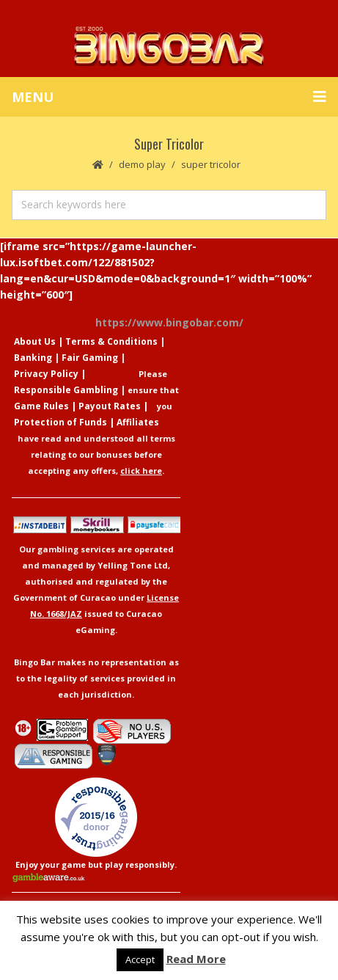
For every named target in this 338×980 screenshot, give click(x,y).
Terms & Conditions (111, 341)
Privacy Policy (46, 374)
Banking (33, 358)
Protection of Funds (60, 422)
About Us (35, 341)
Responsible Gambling (66, 390)
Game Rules (41, 406)
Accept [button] (140, 959)
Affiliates (138, 422)
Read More (196, 959)
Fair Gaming (90, 358)
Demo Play (142, 164)
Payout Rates (110, 406)
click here (141, 471)
